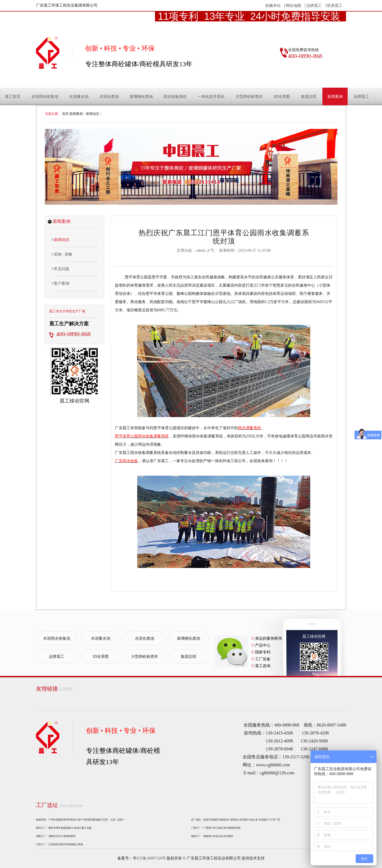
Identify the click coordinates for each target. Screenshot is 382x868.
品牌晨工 (314, 5)
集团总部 (309, 96)
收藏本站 (273, 5)
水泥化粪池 (109, 96)
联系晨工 (335, 5)
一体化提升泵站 (211, 96)
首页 (65, 114)
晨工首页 (13, 96)
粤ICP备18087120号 (149, 858)
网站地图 (294, 5)
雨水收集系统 (175, 96)
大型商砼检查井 (249, 96)
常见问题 (61, 269)
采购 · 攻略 (62, 254)
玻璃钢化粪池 (141, 96)
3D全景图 (282, 96)
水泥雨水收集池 (45, 96)
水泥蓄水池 (79, 96)
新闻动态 (93, 114)
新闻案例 (335, 96)
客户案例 (61, 283)
